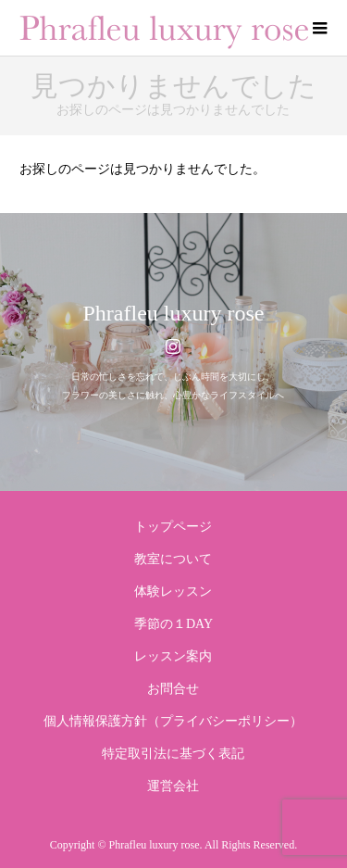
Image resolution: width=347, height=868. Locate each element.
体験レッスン (173, 591)
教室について (173, 559)
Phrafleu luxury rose (174, 313)
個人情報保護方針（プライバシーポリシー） (173, 721)
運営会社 (173, 786)
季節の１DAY (173, 624)
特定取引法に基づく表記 (173, 754)
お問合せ (173, 689)
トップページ (173, 527)
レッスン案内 (173, 656)
